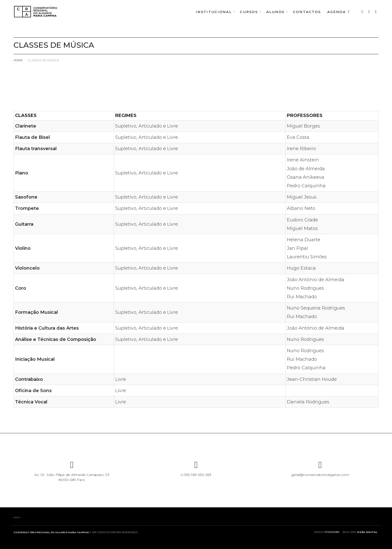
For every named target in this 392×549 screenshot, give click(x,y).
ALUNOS (274, 12)
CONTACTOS (306, 12)
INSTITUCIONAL (210, 12)
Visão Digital (367, 532)
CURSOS (246, 12)
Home (18, 60)
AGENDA (338, 12)
